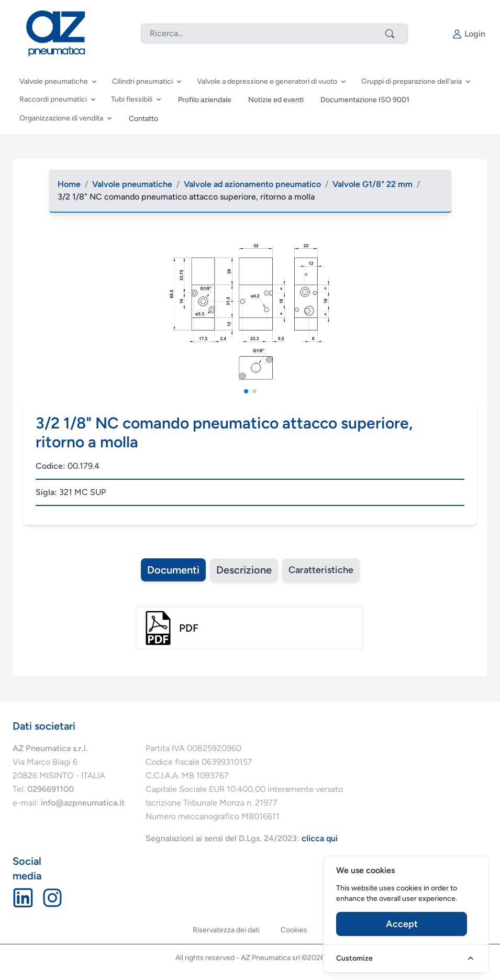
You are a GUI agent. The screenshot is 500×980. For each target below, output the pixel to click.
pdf (189, 628)
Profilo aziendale (205, 100)
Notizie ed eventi (276, 100)
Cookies (294, 930)
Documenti (173, 570)
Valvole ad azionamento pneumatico (252, 184)
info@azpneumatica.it (83, 803)
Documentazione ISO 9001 (365, 100)
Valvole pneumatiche (132, 184)
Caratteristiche (321, 570)
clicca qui (320, 838)
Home (69, 184)
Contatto (143, 119)
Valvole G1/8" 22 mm (373, 184)
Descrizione (244, 570)
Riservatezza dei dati (226, 930)
